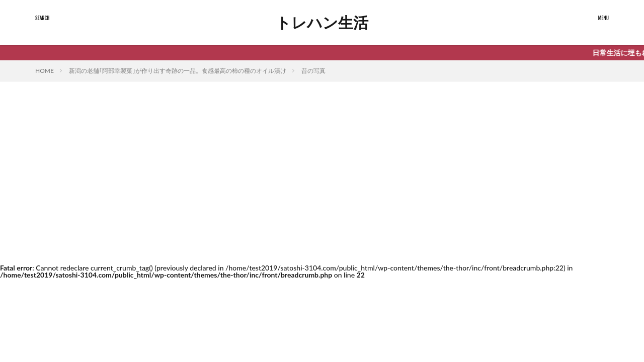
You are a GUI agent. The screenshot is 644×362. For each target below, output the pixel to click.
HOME (45, 71)
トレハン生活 (322, 23)
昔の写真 (313, 71)
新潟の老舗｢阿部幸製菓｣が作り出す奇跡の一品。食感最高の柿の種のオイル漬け (178, 71)
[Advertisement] (322, 182)
